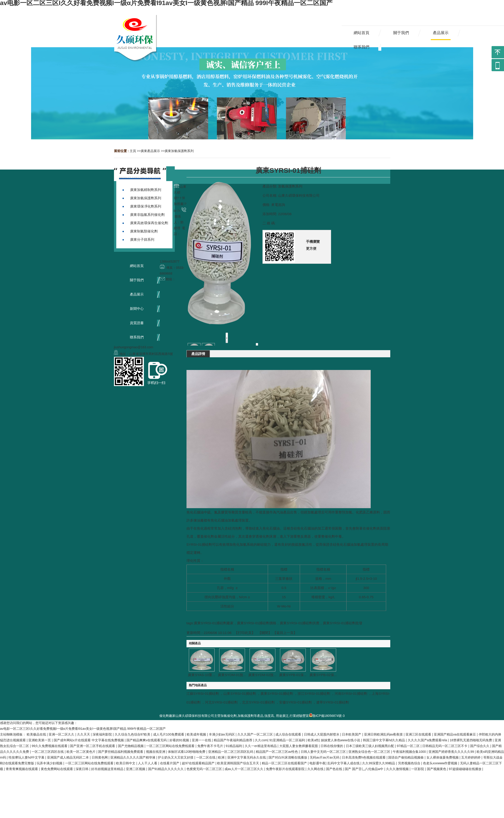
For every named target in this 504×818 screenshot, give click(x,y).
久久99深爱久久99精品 (379, 763)
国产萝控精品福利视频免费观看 (121, 752)
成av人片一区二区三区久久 (244, 769)
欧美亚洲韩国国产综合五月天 (239, 763)
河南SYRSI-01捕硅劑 (351, 693)
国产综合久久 (480, 746)
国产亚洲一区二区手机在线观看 (93, 746)
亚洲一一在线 (202, 740)
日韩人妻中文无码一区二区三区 (324, 752)
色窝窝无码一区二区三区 (205, 769)
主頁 (133, 151)
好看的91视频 (180, 740)
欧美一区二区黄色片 (82, 752)
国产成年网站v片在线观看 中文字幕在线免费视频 (89, 740)
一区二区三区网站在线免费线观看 (171, 746)
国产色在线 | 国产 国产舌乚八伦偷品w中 (355, 769)
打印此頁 (245, 633)
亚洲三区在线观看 (419, 734)
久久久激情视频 (398, 769)
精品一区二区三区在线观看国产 (285, 763)
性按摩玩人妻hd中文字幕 (27, 757)
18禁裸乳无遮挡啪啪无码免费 (471, 740)
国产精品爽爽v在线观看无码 (147, 740)
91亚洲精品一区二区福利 (287, 740)
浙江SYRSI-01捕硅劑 (314, 693)
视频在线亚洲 (156, 752)
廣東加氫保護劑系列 (179, 151)
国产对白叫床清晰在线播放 (288, 757)
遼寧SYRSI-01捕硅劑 (332, 702)
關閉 (265, 633)
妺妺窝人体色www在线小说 (341, 740)
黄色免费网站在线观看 (57, 769)
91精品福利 (234, 746)
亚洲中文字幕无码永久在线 (247, 757)
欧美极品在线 (37, 734)
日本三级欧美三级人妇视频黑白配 (370, 746)
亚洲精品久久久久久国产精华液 (133, 757)
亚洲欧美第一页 (40, 740)
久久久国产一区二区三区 (256, 734)
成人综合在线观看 (289, 734)
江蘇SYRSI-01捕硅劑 (203, 693)
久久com (261, 740)
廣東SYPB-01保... (293, 675)
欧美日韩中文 (126, 763)
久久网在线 (316, 769)
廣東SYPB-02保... (323, 675)
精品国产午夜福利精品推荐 (233, 740)
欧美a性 (313, 740)
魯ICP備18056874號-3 (327, 716)
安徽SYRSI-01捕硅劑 (295, 702)
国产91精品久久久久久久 (166, 769)
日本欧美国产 (352, 734)
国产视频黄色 (437, 769)
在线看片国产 (170, 763)
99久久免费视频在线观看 (50, 746)
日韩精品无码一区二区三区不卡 (445, 746)
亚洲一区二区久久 (62, 734)
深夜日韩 (82, 769)
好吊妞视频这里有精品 (108, 769)
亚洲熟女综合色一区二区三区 (370, 752)
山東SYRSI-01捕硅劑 (240, 693)
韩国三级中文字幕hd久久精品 (384, 740)
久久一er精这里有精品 (261, 746)
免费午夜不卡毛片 (211, 746)
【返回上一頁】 (285, 633)
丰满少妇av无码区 (222, 734)
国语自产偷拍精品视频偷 (406, 757)
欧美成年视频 (197, 734)
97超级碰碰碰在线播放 (465, 769)
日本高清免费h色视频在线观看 (364, 757)
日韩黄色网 (100, 757)
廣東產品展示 (150, 151)
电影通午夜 (318, 763)
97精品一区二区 (409, 746)
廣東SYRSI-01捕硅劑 (277, 693)
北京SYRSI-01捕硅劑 (258, 702)
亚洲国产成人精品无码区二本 (68, 757)
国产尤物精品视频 (131, 746)
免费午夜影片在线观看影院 (286, 769)
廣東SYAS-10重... (201, 675)
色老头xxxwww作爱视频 (441, 763)
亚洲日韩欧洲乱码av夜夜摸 (384, 734)
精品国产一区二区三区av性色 (277, 752)
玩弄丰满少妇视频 (50, 763)
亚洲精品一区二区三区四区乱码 (231, 752)
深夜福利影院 (103, 734)
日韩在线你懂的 (332, 746)
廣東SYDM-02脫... (262, 675)
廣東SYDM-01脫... (232, 675)
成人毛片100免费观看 (169, 734)
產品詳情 (198, 354)
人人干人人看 (148, 763)
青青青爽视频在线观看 (22, 769)
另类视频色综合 (410, 763)
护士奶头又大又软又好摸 (176, 757)
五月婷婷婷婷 (471, 757)
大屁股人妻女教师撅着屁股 (299, 746)
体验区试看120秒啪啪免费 (187, 752)
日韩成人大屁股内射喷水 (322, 734)
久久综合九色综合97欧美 (133, 734)
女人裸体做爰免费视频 (443, 757)
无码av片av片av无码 (325, 757)
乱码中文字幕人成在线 (344, 763)
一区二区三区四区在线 (48, 752)
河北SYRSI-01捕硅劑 (221, 702)
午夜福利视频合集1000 (410, 752)
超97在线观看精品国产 (199, 763)
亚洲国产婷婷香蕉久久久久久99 (452, 752)
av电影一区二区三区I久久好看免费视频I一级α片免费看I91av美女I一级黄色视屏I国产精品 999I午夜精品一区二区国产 (83, 729)
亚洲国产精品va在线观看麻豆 (455, 734)
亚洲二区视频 (136, 769)
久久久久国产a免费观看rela (428, 740)
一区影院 (418, 769)
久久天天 (84, 734)
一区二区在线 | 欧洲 (211, 757)
